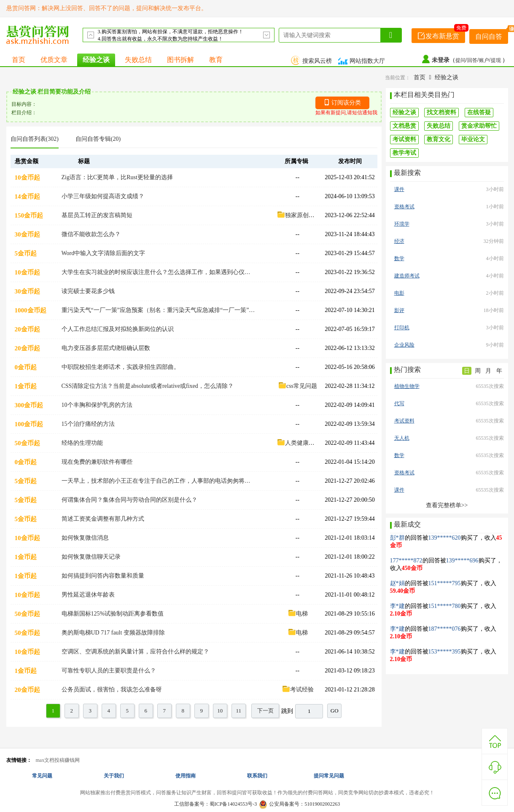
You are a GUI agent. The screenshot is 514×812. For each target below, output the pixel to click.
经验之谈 (96, 60)
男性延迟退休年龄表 (88, 595)
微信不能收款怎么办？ (91, 234)
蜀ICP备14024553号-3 (233, 804)
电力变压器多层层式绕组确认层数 (106, 348)
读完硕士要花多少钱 (88, 291)
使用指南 (186, 776)
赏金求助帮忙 (479, 126)
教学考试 (404, 153)
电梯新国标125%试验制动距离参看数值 (113, 614)
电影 (399, 293)
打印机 (402, 328)
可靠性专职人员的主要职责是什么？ (109, 671)
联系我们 (257, 776)
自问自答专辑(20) (98, 139)
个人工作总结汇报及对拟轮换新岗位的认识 (118, 329)
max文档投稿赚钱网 (58, 760)
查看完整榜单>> (447, 505)
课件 (399, 189)
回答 (472, 60)
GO (335, 711)
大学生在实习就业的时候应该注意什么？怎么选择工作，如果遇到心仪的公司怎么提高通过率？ (159, 272)
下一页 (265, 711)
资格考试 (404, 207)
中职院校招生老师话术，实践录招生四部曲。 (121, 367)
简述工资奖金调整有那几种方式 (103, 519)
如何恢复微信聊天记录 (91, 557)
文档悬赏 (404, 126)
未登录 (441, 60)
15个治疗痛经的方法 (88, 424)
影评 (399, 310)
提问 (460, 60)
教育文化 (439, 139)
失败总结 (138, 60)
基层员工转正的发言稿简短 (97, 215)
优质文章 (54, 60)
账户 (484, 60)
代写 (399, 403)
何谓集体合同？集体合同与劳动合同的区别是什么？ (129, 500)
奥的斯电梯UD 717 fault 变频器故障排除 (113, 633)
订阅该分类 (346, 103)
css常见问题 (297, 386)
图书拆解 (180, 60)
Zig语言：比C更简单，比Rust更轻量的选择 (117, 177)
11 (238, 711)
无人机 (402, 438)
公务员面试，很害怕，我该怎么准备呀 (112, 690)
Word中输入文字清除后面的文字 (104, 253)
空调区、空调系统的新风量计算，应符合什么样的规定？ (135, 652)
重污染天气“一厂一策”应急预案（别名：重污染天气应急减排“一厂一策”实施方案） (159, 310)
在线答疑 (479, 112)
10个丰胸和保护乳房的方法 (97, 405)
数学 (399, 258)
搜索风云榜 (312, 61)
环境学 (402, 224)
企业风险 (404, 345)
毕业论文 (473, 139)
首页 (19, 60)
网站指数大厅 (363, 61)
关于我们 (114, 776)
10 (220, 711)
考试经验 (298, 690)
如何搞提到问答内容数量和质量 (103, 576)
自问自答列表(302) (35, 139)
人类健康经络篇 (301, 443)
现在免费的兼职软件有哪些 (97, 462)
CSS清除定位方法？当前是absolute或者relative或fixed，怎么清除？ (148, 386)
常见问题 (42, 776)
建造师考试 (407, 276)
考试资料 (404, 139)
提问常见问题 (329, 776)
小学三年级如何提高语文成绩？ (103, 196)
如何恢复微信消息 (85, 538)
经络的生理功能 (82, 443)
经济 (399, 241)
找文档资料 (441, 112)
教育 (216, 60)
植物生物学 (407, 386)
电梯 (298, 614)
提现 (497, 60)
